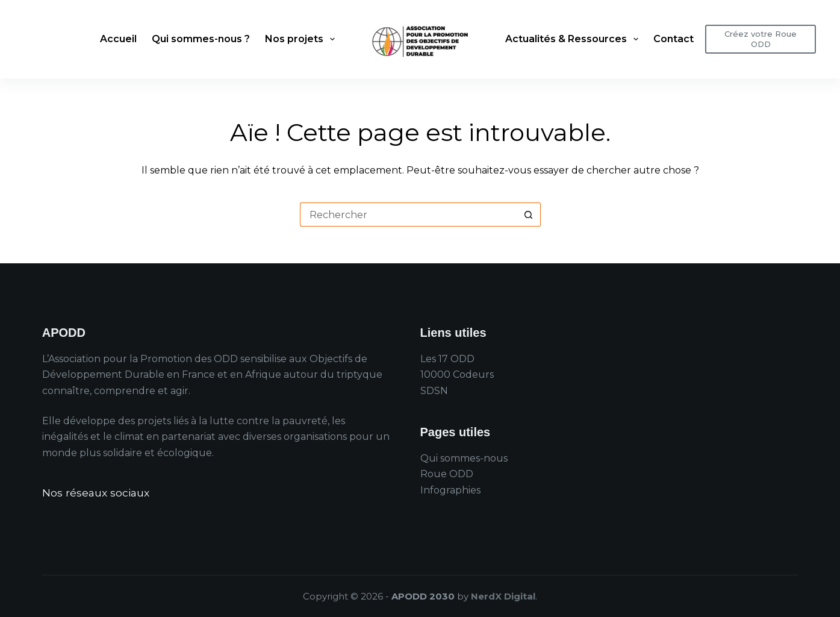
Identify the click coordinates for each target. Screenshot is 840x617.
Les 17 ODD (447, 359)
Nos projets (302, 39)
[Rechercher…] (408, 215)
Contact (674, 39)
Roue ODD (447, 474)
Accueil (118, 39)
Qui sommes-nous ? (201, 39)
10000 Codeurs (457, 374)
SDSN (434, 391)
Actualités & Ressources (574, 39)
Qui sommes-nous (464, 458)
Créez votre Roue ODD (761, 39)
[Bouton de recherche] (529, 215)
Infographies (450, 490)
